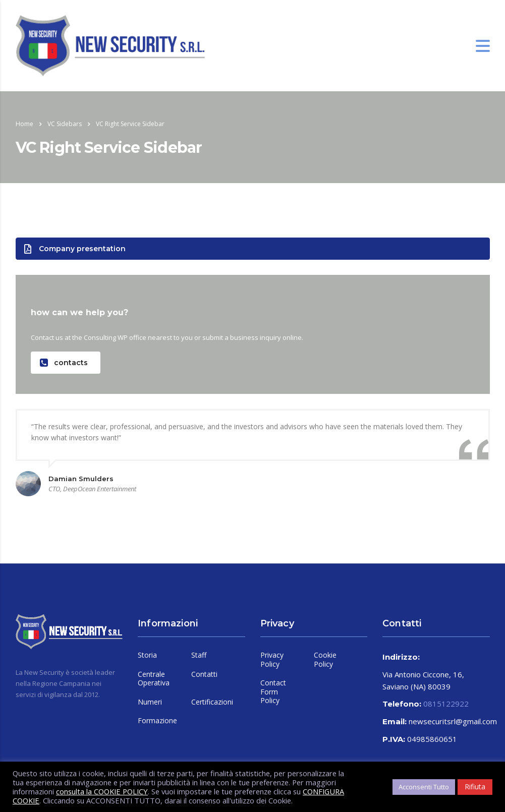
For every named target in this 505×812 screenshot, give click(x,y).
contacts (64, 363)
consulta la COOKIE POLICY (102, 791)
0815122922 (446, 704)
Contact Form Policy (273, 692)
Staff (199, 655)
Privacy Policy (272, 659)
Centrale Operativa (154, 679)
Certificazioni (212, 702)
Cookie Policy (325, 659)
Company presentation (75, 249)
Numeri (150, 702)
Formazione (157, 721)
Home (24, 124)
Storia (147, 655)
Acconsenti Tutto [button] (424, 787)
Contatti (204, 674)
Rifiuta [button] (475, 787)
